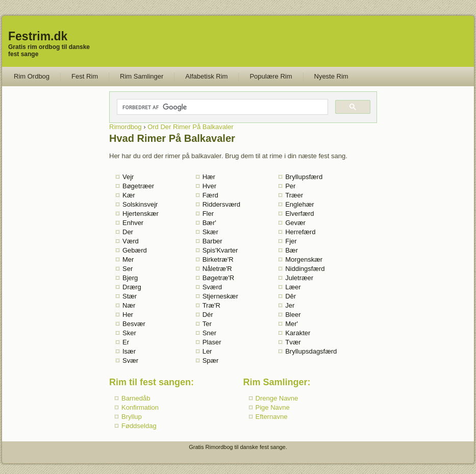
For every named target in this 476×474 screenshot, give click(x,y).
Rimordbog (126, 127)
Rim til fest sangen (150, 382)
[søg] (222, 107)
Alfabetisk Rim (206, 76)
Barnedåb (136, 398)
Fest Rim (85, 76)
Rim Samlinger (142, 76)
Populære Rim (271, 76)
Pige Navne (273, 407)
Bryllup (132, 417)
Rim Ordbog (32, 76)
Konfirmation (140, 407)
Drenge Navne (277, 398)
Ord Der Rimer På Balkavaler (190, 127)
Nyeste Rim (331, 76)
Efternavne (272, 417)
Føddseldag (139, 426)
